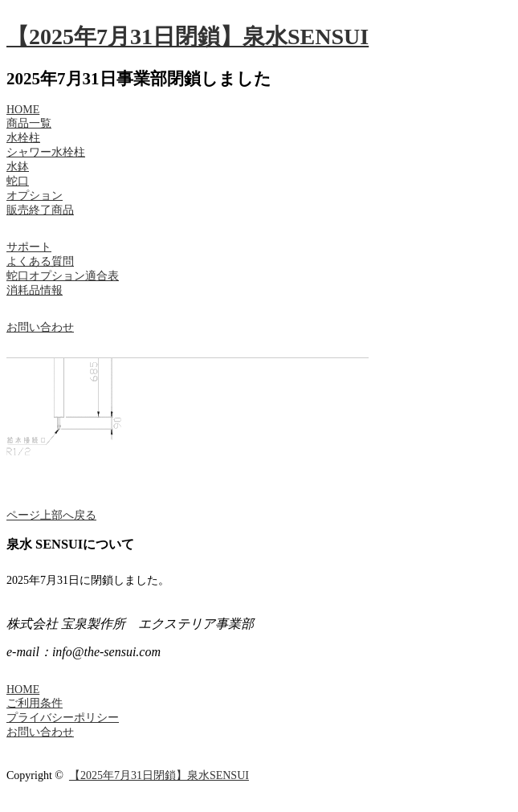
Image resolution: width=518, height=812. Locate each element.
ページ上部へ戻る (51, 515)
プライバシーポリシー (63, 718)
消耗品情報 (35, 290)
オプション (35, 196)
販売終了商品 (40, 210)
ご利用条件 (35, 703)
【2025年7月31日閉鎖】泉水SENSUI (188, 37)
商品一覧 (29, 123)
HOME (23, 110)
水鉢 (18, 167)
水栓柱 (23, 138)
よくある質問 (40, 261)
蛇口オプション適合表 (63, 276)
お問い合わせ (40, 327)
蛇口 (18, 181)
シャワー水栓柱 (46, 152)
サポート (29, 247)
